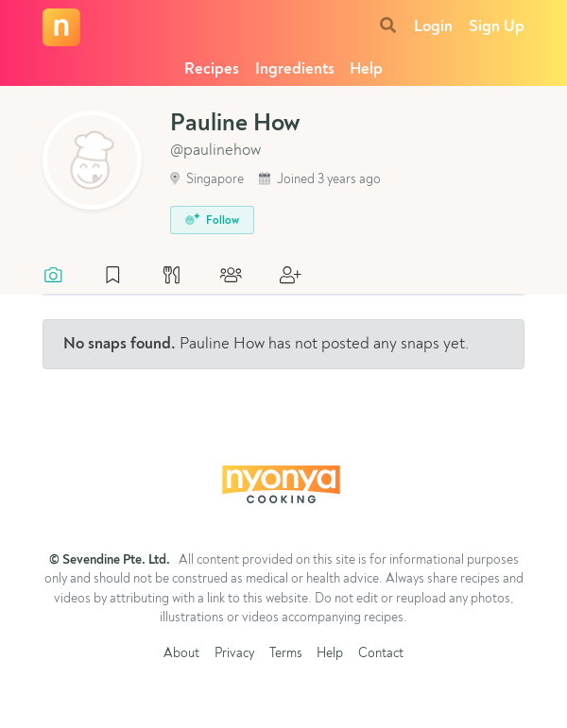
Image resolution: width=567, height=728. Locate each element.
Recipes (212, 69)
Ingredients (295, 69)
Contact (381, 654)
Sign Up (497, 27)
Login (433, 27)
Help (366, 69)
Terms (286, 654)
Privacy (234, 654)
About (181, 654)
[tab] (63, 277)
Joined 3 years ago (320, 180)
